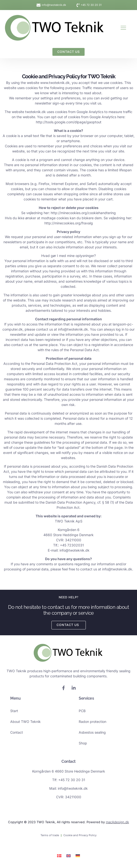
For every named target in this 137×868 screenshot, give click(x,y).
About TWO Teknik (25, 722)
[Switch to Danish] (59, 856)
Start (14, 711)
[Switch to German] (78, 856)
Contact (17, 732)
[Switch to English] (68, 856)
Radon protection (93, 722)
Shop (83, 743)
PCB (82, 711)
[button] (123, 28)
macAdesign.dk (117, 822)
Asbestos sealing (92, 732)
